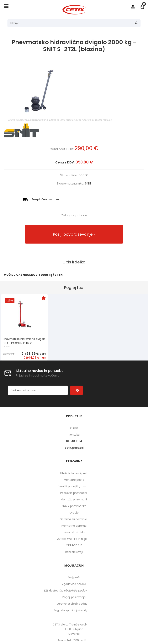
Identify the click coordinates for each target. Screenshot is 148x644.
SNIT (88, 183)
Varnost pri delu (74, 532)
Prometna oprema (74, 526)
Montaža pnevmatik (74, 499)
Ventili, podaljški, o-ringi (74, 486)
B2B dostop (74, 591)
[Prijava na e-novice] (77, 390)
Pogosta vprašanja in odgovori (74, 610)
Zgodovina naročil (74, 584)
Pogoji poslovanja (74, 597)
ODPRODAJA (74, 545)
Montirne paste (74, 480)
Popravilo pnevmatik (74, 493)
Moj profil (74, 577)
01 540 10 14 (74, 441)
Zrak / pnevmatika (74, 506)
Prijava (133, 7)
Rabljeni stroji (74, 552)
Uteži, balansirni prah (74, 473)
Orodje (74, 513)
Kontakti (74, 435)
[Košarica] (142, 7)
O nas (74, 428)
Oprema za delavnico (74, 519)
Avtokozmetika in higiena (74, 539)
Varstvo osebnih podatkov (74, 604)
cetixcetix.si (74, 448)
